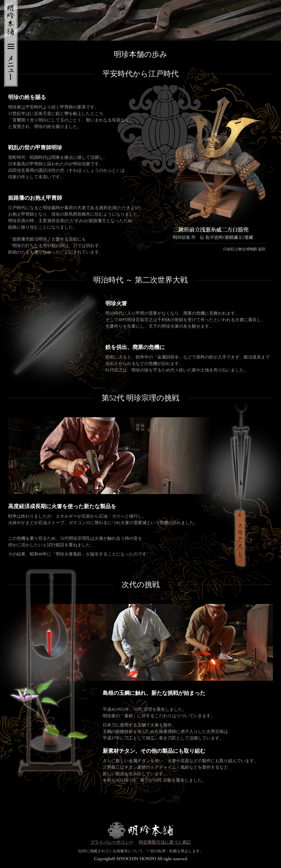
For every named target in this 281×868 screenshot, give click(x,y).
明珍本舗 (8, 18)
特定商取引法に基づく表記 (165, 842)
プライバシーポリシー (112, 842)
